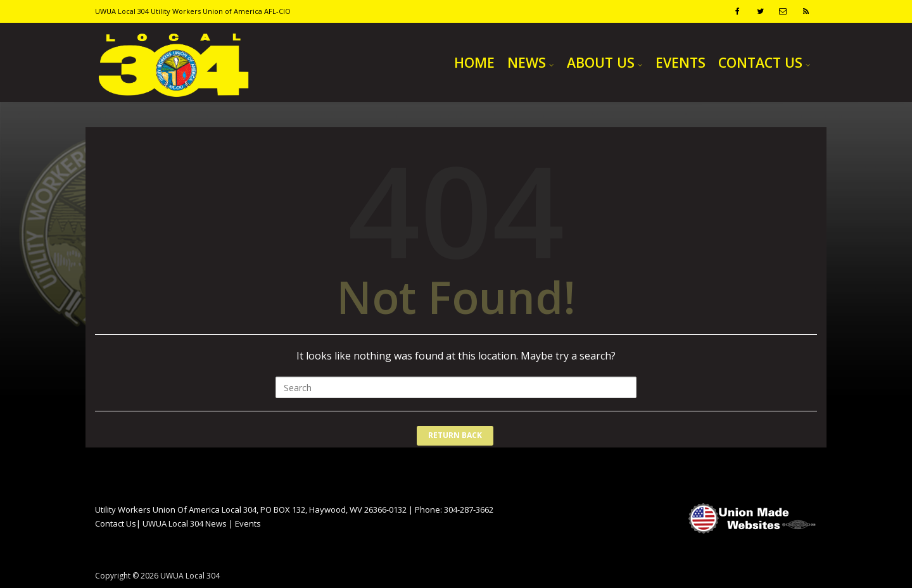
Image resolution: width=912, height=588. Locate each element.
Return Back (455, 435)
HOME (474, 62)
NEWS (527, 62)
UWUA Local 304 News (185, 523)
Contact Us (116, 523)
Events (248, 523)
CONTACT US (760, 62)
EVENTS (681, 62)
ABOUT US (601, 62)
